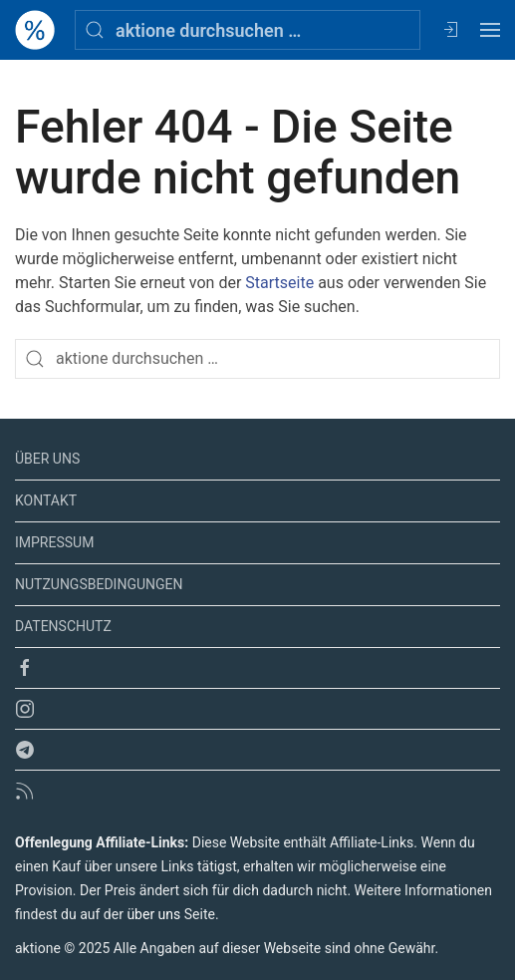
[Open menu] (490, 30)
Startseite (279, 283)
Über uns (47, 459)
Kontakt (46, 500)
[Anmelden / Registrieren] (450, 30)
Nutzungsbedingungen (99, 584)
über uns (153, 914)
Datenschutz (63, 626)
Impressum (54, 542)
